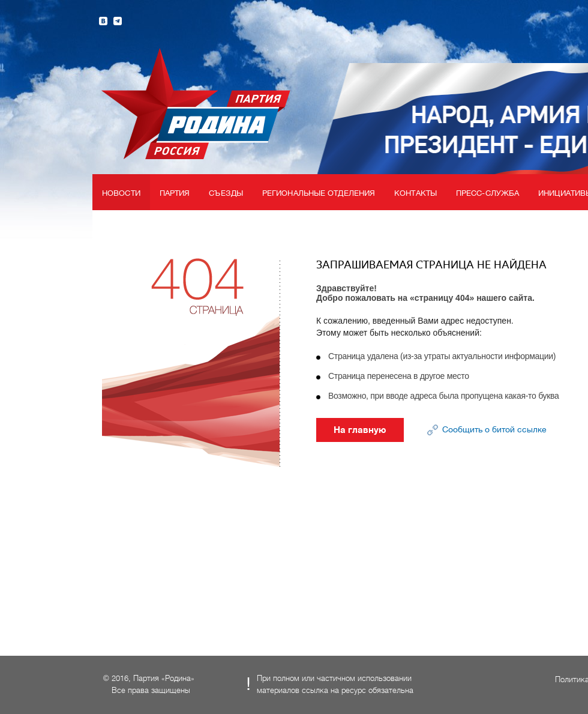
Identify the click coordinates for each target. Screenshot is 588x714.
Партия (175, 193)
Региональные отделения (319, 193)
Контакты (415, 193)
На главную (360, 430)
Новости (121, 193)
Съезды (226, 193)
